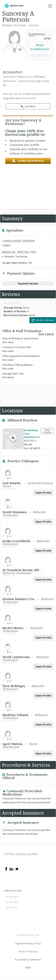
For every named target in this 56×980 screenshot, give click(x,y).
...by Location (11, 907)
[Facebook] (6, 869)
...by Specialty (11, 902)
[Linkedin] (11, 869)
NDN (28, 968)
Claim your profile (28, 161)
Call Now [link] (28, 106)
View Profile (47, 431)
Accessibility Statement (28, 960)
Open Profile (43, 493)
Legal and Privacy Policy (28, 943)
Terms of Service (28, 951)
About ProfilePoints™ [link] (40, 47)
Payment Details (28, 284)
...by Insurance (12, 897)
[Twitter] (17, 869)
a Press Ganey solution (21, 854)
